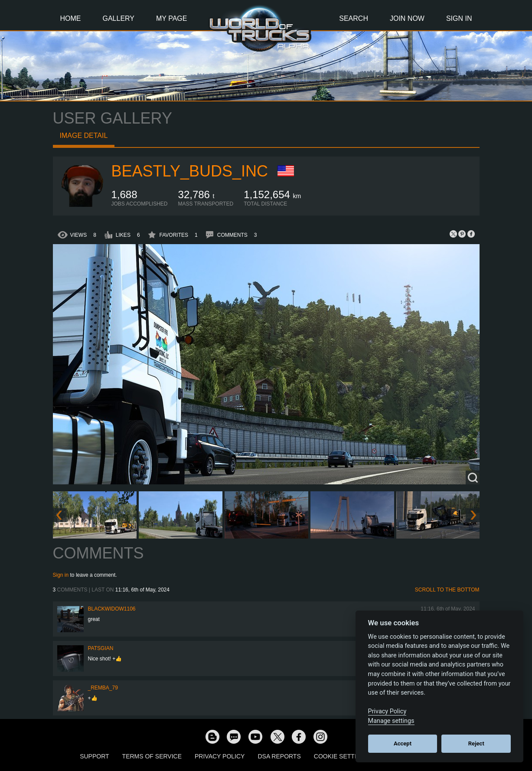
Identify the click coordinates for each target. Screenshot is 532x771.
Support (94, 756)
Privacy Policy (220, 756)
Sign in (61, 575)
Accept (403, 743)
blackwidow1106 (112, 609)
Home (71, 18)
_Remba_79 (103, 688)
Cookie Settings (342, 756)
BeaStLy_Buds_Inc (190, 171)
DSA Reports (279, 756)
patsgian (101, 648)
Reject (476, 743)
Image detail (84, 136)
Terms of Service (152, 756)
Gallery (119, 18)
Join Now (407, 18)
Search (354, 18)
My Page (171, 18)
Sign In (459, 18)
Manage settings (391, 721)
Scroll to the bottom (447, 590)
